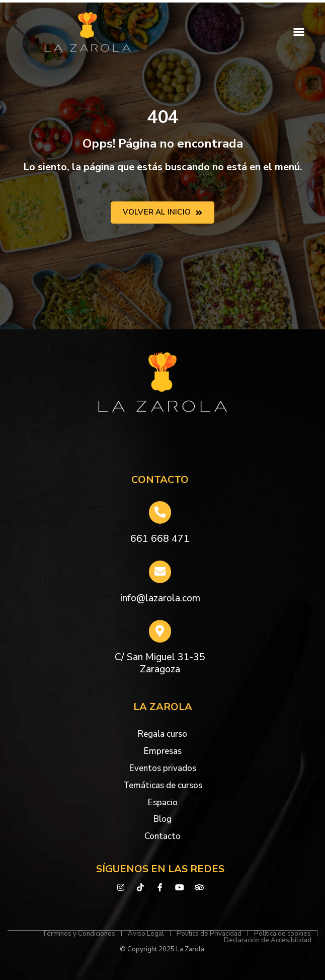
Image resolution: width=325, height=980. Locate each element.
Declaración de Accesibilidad (268, 940)
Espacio (163, 802)
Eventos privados (163, 768)
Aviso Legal (146, 934)
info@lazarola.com (160, 598)
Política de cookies (282, 934)
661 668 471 (160, 539)
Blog (162, 819)
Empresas (163, 751)
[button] (299, 32)
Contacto (162, 836)
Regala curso (162, 734)
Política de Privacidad (209, 934)
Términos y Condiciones (79, 934)
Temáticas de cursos (163, 785)
